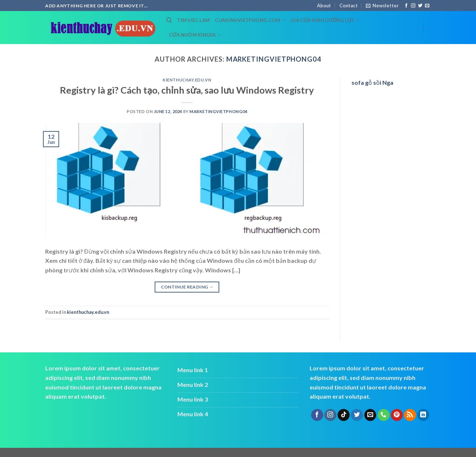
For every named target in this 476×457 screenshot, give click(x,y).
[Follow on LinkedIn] (423, 415)
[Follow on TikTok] (344, 415)
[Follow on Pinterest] (397, 415)
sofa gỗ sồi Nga (372, 82)
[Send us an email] (427, 6)
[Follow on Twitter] (420, 6)
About (324, 6)
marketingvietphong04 (274, 59)
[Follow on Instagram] (413, 6)
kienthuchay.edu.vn (187, 80)
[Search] (169, 20)
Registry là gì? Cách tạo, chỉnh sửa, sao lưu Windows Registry (187, 90)
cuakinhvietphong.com (250, 20)
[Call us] (384, 415)
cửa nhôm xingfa (195, 35)
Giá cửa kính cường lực (325, 20)
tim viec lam (193, 20)
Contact (349, 6)
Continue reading (187, 287)
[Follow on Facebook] (406, 6)
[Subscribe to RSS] (410, 415)
